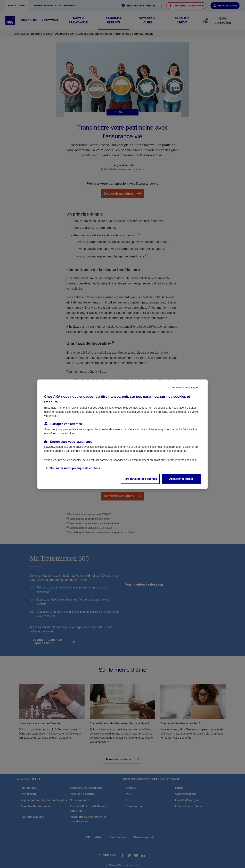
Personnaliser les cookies (140, 479)
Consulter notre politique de (75, 468)
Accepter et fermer (181, 479)
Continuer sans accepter (184, 387)
